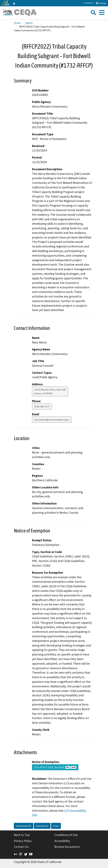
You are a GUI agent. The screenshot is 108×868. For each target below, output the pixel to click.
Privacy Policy (23, 841)
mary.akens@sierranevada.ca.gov (52, 420)
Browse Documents (67, 847)
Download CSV (24, 826)
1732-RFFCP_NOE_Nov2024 (55, 767)
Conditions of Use (66, 835)
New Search (42, 826)
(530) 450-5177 (42, 406)
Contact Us (89, 3)
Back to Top (22, 835)
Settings (101, 3)
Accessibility (62, 841)
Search (29, 23)
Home (17, 23)
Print (56, 826)
